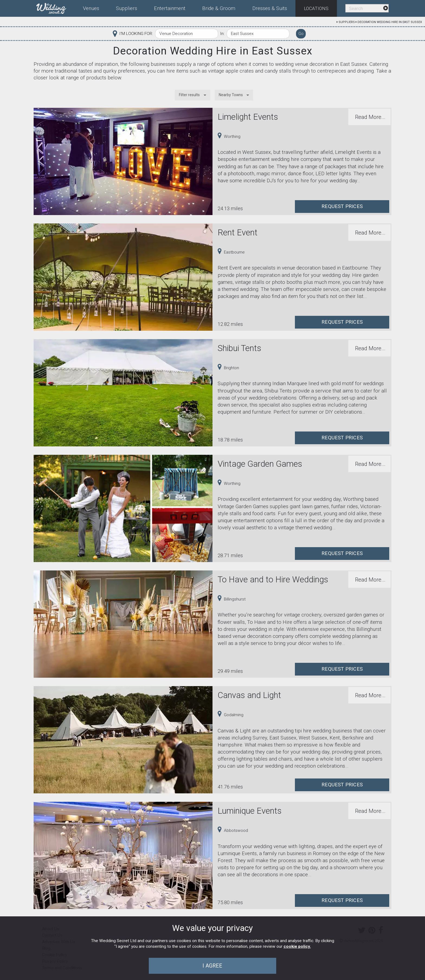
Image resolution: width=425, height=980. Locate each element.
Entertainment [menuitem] (170, 8)
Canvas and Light (249, 695)
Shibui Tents (239, 348)
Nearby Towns (231, 95)
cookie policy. (297, 946)
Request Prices (342, 206)
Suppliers (347, 22)
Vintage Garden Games (260, 464)
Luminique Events (250, 811)
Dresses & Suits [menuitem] (270, 8)
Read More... (370, 117)
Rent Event (238, 233)
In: (222, 34)
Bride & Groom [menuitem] (219, 8)
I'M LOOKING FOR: (136, 34)
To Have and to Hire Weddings (273, 580)
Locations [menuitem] (316, 8)
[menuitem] (55, 7)
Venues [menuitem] (91, 8)
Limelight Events (248, 117)
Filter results (189, 95)
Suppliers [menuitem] (127, 8)
